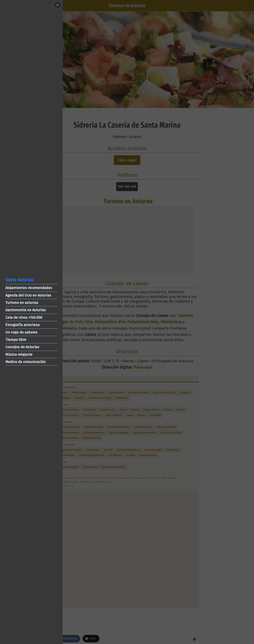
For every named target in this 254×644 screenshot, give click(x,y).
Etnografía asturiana (22, 325)
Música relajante (19, 354)
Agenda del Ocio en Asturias (28, 295)
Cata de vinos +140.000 (24, 317)
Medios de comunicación (26, 362)
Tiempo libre (16, 340)
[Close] (58, 5)
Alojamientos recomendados (29, 288)
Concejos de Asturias (22, 347)
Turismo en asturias (22, 303)
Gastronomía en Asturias (26, 310)
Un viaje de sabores (21, 332)
